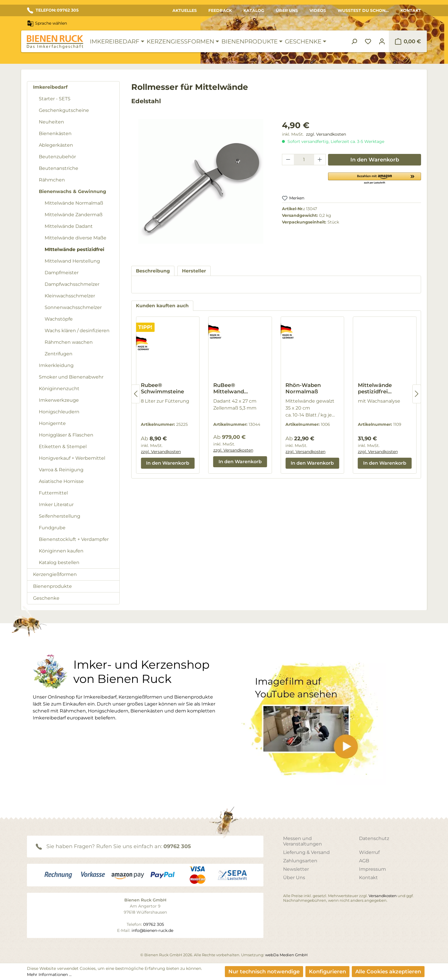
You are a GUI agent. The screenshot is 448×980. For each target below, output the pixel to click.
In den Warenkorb (375, 160)
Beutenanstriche (59, 168)
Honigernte (52, 423)
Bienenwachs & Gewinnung (72, 191)
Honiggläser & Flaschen (66, 435)
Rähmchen (52, 180)
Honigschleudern (59, 412)
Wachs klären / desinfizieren (77, 331)
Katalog (254, 10)
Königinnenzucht (59, 389)
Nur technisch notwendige (264, 972)
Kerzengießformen (55, 574)
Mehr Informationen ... (49, 974)
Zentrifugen (59, 354)
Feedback (220, 10)
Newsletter (296, 869)
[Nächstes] (417, 394)
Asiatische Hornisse (61, 481)
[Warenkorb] (408, 41)
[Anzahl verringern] (288, 160)
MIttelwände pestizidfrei (74, 249)
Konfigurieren (327, 972)
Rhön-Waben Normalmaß (303, 388)
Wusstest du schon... (363, 10)
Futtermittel (53, 493)
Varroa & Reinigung (61, 470)
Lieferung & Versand (306, 852)
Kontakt (411, 10)
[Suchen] (354, 41)
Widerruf (369, 852)
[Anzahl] (304, 160)
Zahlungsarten (300, 861)
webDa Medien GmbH (286, 955)
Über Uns (287, 10)
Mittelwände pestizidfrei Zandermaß (375, 388)
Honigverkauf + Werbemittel (72, 458)
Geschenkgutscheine (64, 110)
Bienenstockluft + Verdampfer (74, 539)
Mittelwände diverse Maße (75, 238)
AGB (364, 861)
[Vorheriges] (136, 394)
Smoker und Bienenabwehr (71, 377)
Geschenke (46, 598)
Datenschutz (374, 838)
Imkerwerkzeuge (59, 400)
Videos (318, 10)
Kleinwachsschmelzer (70, 296)
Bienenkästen (55, 133)
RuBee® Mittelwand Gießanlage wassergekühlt (233, 388)
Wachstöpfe (59, 319)
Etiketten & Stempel (63, 447)
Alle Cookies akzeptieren (388, 972)
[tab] (153, 271)
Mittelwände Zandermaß (74, 215)
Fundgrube (52, 528)
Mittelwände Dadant (69, 226)
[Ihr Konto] (382, 41)
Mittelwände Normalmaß (74, 203)
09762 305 (177, 846)
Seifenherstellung (60, 516)
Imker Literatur (56, 504)
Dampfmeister (62, 273)
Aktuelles (185, 10)
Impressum (373, 869)
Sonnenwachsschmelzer (73, 307)
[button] (375, 178)
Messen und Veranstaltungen (303, 841)
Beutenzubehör (57, 157)
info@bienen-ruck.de (152, 930)
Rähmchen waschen (69, 342)
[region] (201, 187)
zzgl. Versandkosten (326, 134)
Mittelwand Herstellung (72, 261)
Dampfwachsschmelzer (72, 284)
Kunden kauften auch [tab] (162, 306)
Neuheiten (51, 122)
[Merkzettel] (368, 41)
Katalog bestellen (59, 562)
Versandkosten (383, 896)
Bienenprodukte (52, 586)
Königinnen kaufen (61, 551)
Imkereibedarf (50, 87)
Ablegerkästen (56, 145)
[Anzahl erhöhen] (320, 160)
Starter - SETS (55, 99)
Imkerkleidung (56, 365)
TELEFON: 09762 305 (53, 10)
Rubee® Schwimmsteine (162, 388)
